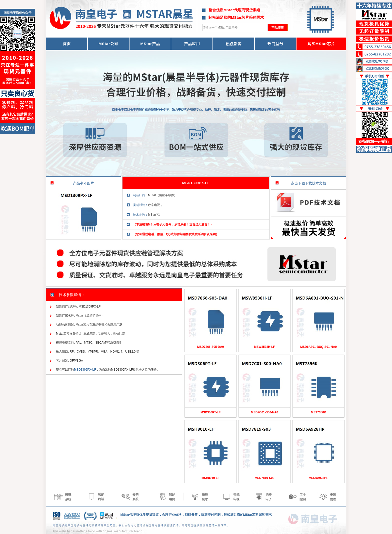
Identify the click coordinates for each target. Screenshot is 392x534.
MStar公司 (108, 44)
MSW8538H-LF (264, 347)
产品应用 (192, 44)
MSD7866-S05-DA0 (211, 347)
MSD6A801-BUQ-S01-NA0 (318, 347)
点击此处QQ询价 (377, 61)
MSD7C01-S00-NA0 (265, 412)
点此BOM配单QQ (378, 69)
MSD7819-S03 (265, 478)
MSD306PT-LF (210, 412)
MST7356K (319, 412)
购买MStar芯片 (321, 44)
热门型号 (275, 44)
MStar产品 (150, 44)
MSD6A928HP (319, 478)
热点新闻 (234, 44)
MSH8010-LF (210, 478)
